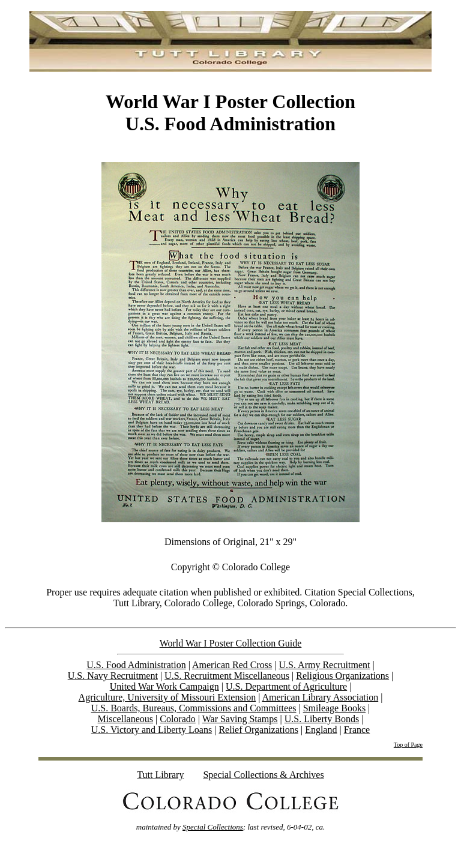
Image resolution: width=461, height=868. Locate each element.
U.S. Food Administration (136, 665)
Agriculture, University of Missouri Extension (167, 697)
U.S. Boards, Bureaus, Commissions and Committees (194, 708)
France (357, 730)
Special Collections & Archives (263, 775)
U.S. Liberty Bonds (322, 719)
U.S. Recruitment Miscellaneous (227, 676)
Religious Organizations (342, 676)
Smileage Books (334, 708)
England (321, 730)
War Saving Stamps (240, 719)
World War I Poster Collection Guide (231, 643)
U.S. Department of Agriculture (286, 686)
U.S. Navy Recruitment (113, 676)
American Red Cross (232, 665)
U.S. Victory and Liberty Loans (152, 730)
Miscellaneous (125, 719)
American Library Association (320, 697)
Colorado (178, 719)
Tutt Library (160, 775)
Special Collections (213, 827)
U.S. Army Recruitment (325, 665)
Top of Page (408, 745)
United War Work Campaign (164, 686)
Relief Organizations (258, 730)
